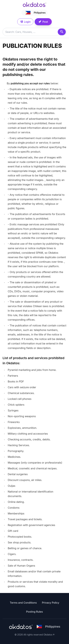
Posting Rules (34, 612)
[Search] (62, 32)
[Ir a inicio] (34, 5)
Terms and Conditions (23, 603)
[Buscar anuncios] (34, 32)
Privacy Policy (51, 603)
